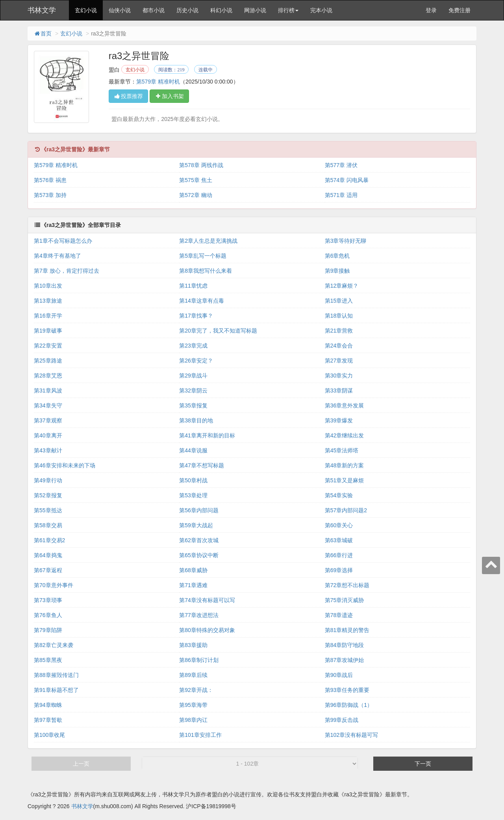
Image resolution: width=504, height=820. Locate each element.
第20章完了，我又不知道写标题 (218, 331)
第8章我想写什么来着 (206, 271)
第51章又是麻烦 (345, 480)
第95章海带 (193, 705)
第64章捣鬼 (48, 555)
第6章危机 (337, 256)
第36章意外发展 (345, 405)
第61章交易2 (49, 540)
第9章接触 (337, 271)
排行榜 (288, 10)
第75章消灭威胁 (345, 600)
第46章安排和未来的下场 (65, 465)
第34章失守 (48, 405)
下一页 (423, 764)
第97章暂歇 (48, 720)
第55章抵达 (48, 510)
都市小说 (154, 10)
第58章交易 (48, 525)
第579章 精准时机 (158, 82)
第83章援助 (193, 645)
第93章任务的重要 (347, 690)
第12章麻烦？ (342, 286)
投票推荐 (128, 96)
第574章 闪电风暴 (347, 180)
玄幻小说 (86, 10)
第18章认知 (339, 316)
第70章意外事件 (54, 585)
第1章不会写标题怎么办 (63, 241)
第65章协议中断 (199, 555)
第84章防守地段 (345, 645)
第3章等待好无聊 (346, 241)
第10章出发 (48, 286)
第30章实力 (339, 376)
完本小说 (321, 10)
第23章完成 (193, 346)
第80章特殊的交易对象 (207, 630)
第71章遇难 (193, 585)
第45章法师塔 (342, 450)
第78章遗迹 (339, 615)
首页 (43, 33)
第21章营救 (339, 331)
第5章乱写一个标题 (203, 256)
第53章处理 (193, 495)
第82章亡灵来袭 (54, 645)
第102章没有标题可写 (351, 735)
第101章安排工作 (200, 735)
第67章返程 (48, 570)
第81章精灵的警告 (347, 630)
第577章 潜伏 (341, 165)
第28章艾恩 (48, 376)
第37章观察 (48, 420)
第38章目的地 (196, 420)
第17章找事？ (196, 316)
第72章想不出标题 (347, 585)
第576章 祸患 (50, 180)
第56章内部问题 (199, 510)
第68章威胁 (193, 570)
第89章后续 (193, 675)
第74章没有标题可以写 (207, 600)
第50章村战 (193, 480)
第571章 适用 (341, 195)
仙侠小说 (120, 10)
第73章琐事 (48, 600)
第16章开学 (48, 316)
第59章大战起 (196, 525)
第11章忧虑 (193, 286)
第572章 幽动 (195, 195)
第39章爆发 (339, 420)
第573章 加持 (50, 195)
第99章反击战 (342, 720)
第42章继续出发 (345, 435)
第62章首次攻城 (199, 540)
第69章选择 (339, 570)
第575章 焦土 (195, 180)
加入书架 (169, 96)
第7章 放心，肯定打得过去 (67, 271)
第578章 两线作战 (201, 165)
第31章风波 (48, 390)
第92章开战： (196, 690)
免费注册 (460, 10)
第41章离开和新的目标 (207, 435)
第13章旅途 (48, 301)
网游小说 (255, 10)
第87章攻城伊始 (345, 660)
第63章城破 (339, 540)
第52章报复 (48, 495)
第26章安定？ (196, 361)
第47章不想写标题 (202, 465)
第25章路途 (48, 361)
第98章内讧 (193, 720)
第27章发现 (339, 361)
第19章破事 (48, 331)
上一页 (81, 764)
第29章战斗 (193, 376)
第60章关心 (339, 525)
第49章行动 (48, 480)
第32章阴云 (193, 390)
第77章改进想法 (199, 615)
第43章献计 (48, 450)
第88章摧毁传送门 (56, 675)
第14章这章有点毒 (202, 301)
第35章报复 (193, 405)
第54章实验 (339, 495)
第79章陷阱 (48, 630)
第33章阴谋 (339, 390)
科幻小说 (221, 10)
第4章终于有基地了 (57, 256)
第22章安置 (48, 346)
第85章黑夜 (48, 660)
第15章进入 (339, 301)
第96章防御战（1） (349, 705)
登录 (431, 10)
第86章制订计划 (199, 660)
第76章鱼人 (48, 615)
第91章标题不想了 (56, 690)
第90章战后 (339, 675)
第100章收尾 (49, 735)
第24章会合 (339, 346)
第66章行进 (339, 555)
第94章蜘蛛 (48, 705)
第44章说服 (193, 450)
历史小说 (187, 10)
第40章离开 (48, 435)
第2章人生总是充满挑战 (208, 241)
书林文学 (42, 10)
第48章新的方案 (345, 465)
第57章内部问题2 (346, 510)
